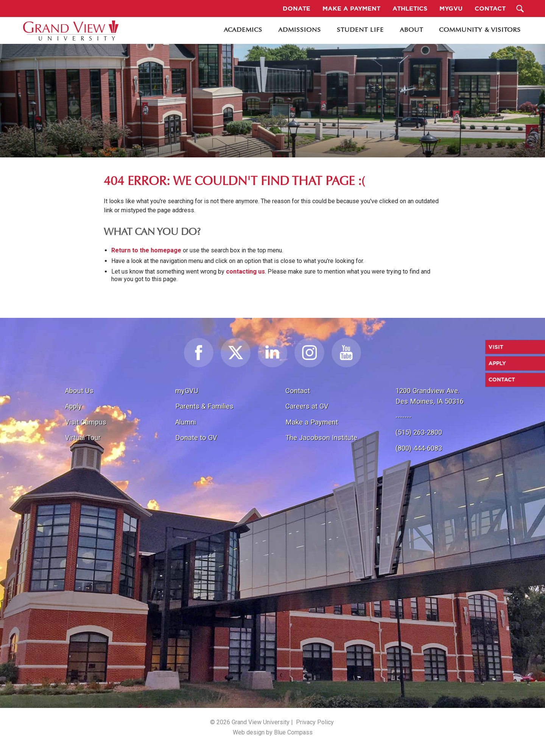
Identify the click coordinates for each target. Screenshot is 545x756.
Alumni (186, 422)
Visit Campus (86, 422)
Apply (73, 406)
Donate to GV (196, 438)
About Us (79, 391)
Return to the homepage (146, 250)
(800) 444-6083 (419, 448)
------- (403, 417)
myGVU (187, 391)
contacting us (245, 271)
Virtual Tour (83, 438)
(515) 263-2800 (419, 432)
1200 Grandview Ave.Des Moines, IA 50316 (430, 396)
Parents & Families (204, 406)
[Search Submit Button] (520, 9)
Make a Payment (312, 422)
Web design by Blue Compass (273, 732)
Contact (298, 391)
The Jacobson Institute (321, 438)
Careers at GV (307, 406)
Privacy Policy (315, 722)
